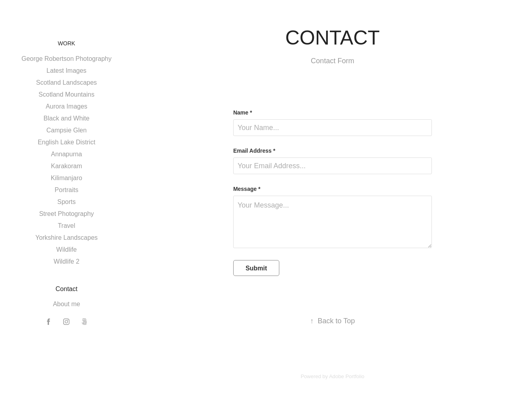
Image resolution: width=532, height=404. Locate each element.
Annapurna (66, 154)
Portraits (67, 190)
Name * (243, 113)
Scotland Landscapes (67, 83)
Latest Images (67, 71)
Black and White (67, 118)
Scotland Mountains (67, 94)
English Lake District (67, 142)
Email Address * (254, 151)
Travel (66, 226)
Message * (247, 189)
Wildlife (67, 250)
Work (67, 43)
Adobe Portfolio (347, 376)
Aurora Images (67, 106)
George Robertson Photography (67, 59)
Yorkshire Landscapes (67, 238)
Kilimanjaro (67, 178)
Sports (66, 202)
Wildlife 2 (67, 261)
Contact (67, 289)
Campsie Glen (67, 130)
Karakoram (66, 166)
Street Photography (66, 214)
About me (66, 304)
